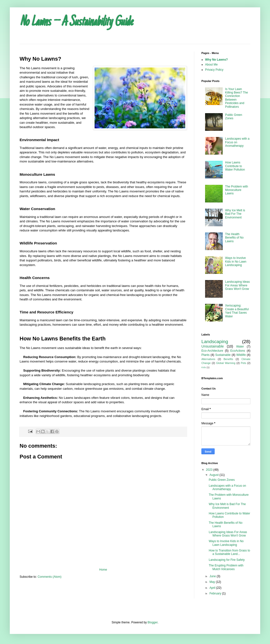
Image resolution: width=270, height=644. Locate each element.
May (213, 582)
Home (103, 570)
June (213, 576)
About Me (211, 65)
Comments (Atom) (49, 577)
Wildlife (241, 355)
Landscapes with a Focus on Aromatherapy (227, 487)
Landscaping (215, 342)
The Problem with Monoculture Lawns (237, 190)
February (216, 593)
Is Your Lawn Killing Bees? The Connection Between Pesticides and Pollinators (237, 98)
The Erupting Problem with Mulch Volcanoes (226, 567)
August (215, 475)
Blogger (153, 622)
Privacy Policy (214, 70)
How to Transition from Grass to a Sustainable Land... (229, 552)
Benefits (228, 359)
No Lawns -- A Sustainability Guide (76, 23)
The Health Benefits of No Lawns (234, 238)
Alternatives (208, 359)
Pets (244, 363)
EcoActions (238, 351)
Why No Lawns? (216, 60)
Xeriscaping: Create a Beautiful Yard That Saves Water (237, 311)
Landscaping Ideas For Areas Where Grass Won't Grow (238, 285)
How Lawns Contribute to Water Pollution (235, 166)
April (213, 588)
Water (240, 347)
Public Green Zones (222, 480)
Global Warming (226, 363)
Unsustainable (213, 346)
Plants (205, 355)
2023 (210, 470)
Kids (204, 367)
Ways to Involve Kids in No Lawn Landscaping (236, 262)
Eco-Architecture (212, 351)
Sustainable (223, 355)
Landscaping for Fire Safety (227, 560)
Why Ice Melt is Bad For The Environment (235, 214)
